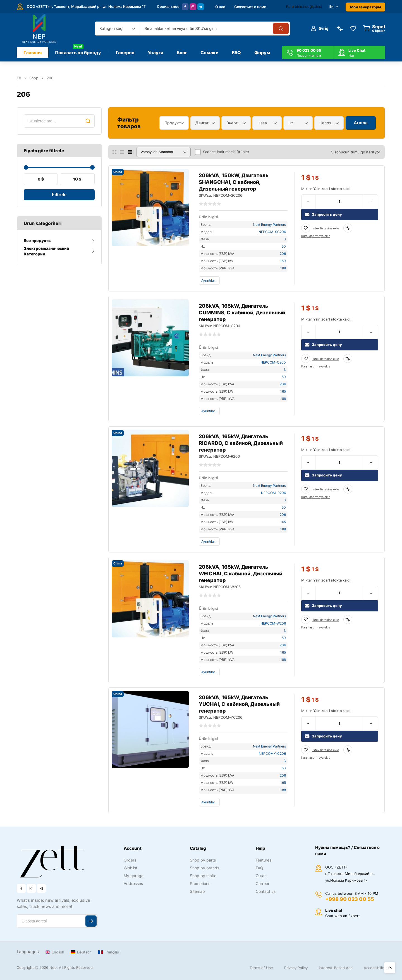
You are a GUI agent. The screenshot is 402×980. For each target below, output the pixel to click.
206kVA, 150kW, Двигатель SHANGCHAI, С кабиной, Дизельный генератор (234, 182)
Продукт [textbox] (173, 123)
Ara (88, 121)
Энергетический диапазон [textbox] (235, 123)
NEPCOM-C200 (273, 362)
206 (283, 254)
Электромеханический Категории (46, 251)
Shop (34, 78)
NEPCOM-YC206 (272, 754)
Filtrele (59, 195)
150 (283, 261)
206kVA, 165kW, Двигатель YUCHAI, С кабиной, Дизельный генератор (239, 704)
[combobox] (117, 29)
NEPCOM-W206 (273, 623)
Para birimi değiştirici (304, 6)
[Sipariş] (163, 152)
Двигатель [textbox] (204, 123)
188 (283, 268)
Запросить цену (323, 214)
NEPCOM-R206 (273, 493)
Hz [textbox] (291, 123)
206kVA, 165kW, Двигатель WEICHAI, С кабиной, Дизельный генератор (241, 574)
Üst (390, 968)
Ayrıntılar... (209, 280)
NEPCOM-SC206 (272, 232)
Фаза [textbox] (262, 123)
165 (283, 391)
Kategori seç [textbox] (111, 28)
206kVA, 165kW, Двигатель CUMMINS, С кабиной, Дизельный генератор (242, 313)
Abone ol (91, 921)
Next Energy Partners (269, 225)
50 (284, 246)
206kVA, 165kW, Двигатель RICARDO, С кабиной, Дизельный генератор (241, 443)
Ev (19, 78)
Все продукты (38, 240)
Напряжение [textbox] (328, 123)
